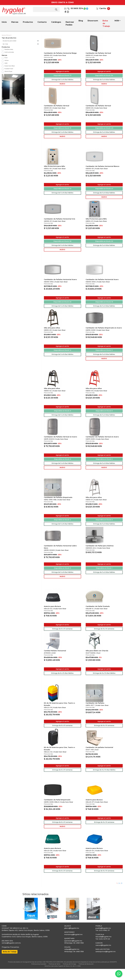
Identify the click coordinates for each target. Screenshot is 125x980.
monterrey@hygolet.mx (73, 934)
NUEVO (62, 84)
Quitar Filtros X (7, 35)
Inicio (4, 22)
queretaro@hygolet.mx (73, 941)
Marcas (15, 22)
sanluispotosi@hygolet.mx (106, 951)
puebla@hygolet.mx (103, 928)
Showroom (93, 21)
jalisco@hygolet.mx (72, 928)
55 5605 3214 (75, 8)
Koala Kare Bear (10, 66)
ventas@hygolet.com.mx (11, 943)
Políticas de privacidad (39, 964)
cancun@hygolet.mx (103, 945)
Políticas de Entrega (69, 964)
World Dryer (8, 71)
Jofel (6, 63)
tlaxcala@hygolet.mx (103, 937)
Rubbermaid (9, 69)
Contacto (42, 22)
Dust (6, 58)
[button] (24, 909)
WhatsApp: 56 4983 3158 (74, 943)
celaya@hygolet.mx (72, 949)
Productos (28, 22)
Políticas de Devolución (86, 964)
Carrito (103, 8)
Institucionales (9, 52)
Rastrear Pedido (70, 23)
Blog (81, 21)
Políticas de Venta (54, 964)
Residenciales (9, 49)
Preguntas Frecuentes (10, 947)
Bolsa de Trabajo (106, 23)
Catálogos (56, 22)
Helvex (7, 60)
